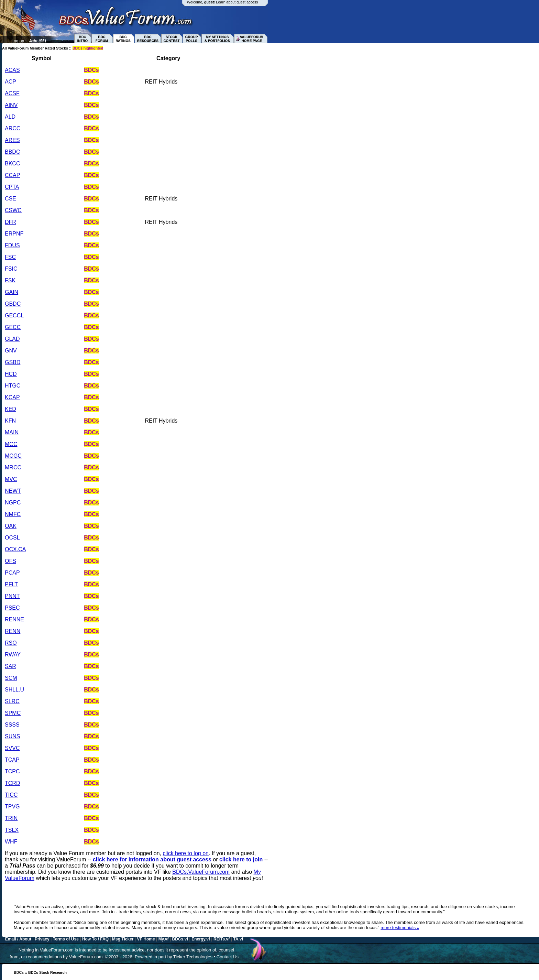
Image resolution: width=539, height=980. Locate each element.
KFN (10, 421)
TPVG (12, 807)
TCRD (12, 783)
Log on (18, 41)
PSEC (12, 608)
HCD (11, 374)
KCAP (12, 397)
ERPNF (14, 234)
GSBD (13, 362)
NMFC (13, 514)
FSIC (11, 269)
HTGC (13, 386)
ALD (10, 117)
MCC (11, 444)
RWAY (13, 655)
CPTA (12, 187)
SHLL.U (14, 690)
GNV (11, 351)
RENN (13, 631)
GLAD (12, 339)
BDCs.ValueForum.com (201, 872)
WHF (11, 842)
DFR (10, 222)
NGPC (13, 503)
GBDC (13, 304)
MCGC (13, 456)
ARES (12, 140)
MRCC (13, 467)
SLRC (12, 701)
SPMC (13, 713)
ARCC (13, 128)
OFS (10, 561)
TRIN (11, 818)
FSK (10, 280)
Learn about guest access (237, 2)
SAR (10, 666)
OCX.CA (15, 549)
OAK (11, 526)
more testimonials (400, 928)
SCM (11, 678)
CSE (10, 199)
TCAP (12, 760)
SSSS (12, 725)
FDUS (12, 245)
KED (10, 409)
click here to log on (186, 853)
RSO (11, 643)
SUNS (12, 736)
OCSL (12, 538)
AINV (11, 105)
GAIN (12, 292)
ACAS (12, 70)
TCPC (12, 771)
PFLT (11, 584)
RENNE (14, 619)
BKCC (12, 164)
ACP (10, 82)
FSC (10, 257)
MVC (11, 479)
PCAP (12, 573)
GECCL (14, 315)
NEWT (13, 491)
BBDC (12, 152)
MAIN (12, 432)
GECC (13, 327)
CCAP (12, 175)
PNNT (12, 596)
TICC (11, 795)
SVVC (12, 748)
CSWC (13, 210)
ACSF (12, 93)
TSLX (12, 830)
